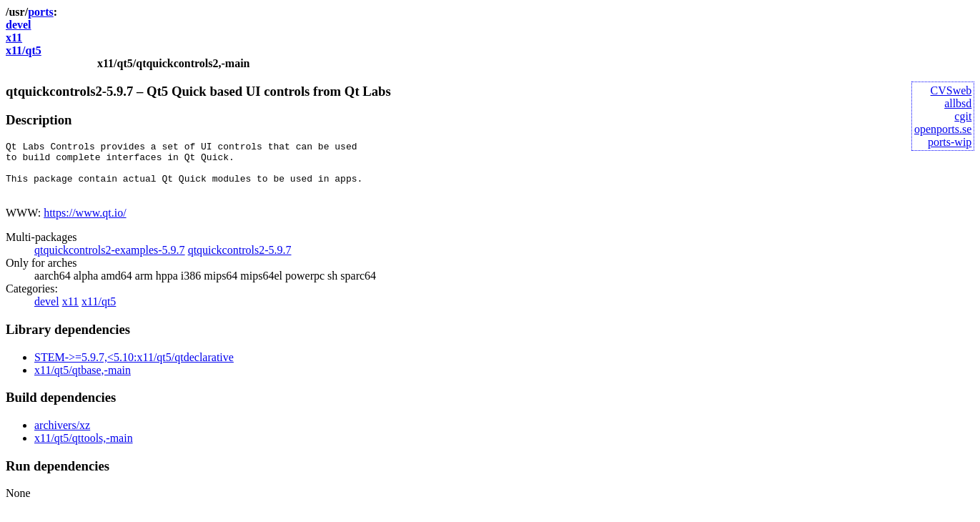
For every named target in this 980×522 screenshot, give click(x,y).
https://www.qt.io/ (85, 223)
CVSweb (951, 90)
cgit (963, 116)
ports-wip (950, 142)
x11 (14, 38)
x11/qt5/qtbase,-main (83, 381)
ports (41, 12)
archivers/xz (62, 436)
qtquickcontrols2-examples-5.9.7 (110, 261)
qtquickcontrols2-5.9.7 (240, 261)
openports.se (943, 129)
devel (19, 25)
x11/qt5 (24, 50)
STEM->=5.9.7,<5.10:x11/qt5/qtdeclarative (134, 368)
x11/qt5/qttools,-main (84, 449)
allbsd (958, 103)
